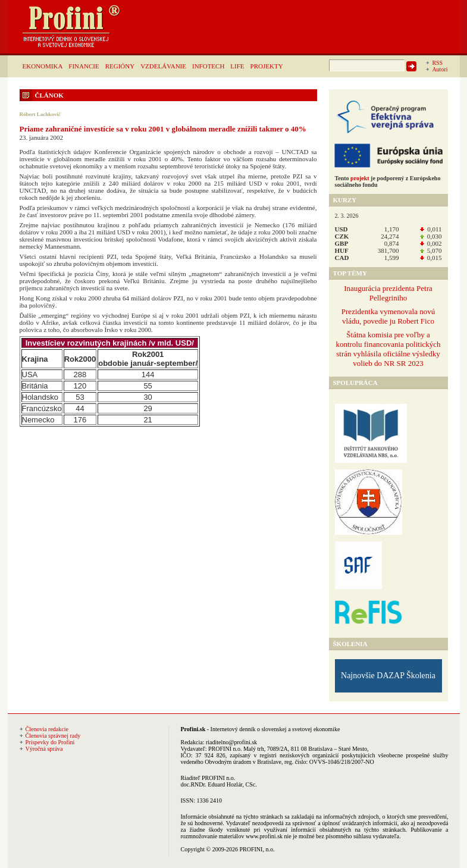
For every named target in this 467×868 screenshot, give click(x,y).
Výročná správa (44, 749)
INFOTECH (208, 66)
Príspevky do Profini (50, 742)
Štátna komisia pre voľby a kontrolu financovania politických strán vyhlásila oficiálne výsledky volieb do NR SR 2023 (388, 349)
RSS (437, 63)
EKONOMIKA (43, 66)
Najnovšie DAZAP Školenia (388, 676)
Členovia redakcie (47, 729)
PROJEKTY (267, 66)
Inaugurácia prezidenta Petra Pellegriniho (388, 293)
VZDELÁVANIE (163, 66)
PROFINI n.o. (225, 749)
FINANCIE (84, 66)
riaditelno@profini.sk (231, 742)
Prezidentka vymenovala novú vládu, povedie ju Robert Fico (388, 316)
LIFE (237, 66)
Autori (440, 69)
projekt (360, 178)
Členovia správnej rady (53, 736)
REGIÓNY (120, 66)
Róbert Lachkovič (40, 114)
